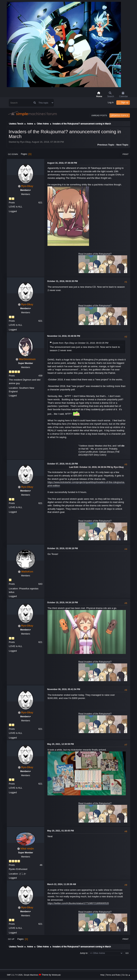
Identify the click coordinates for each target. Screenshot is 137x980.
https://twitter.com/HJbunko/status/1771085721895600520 (78, 903)
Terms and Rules (113, 975)
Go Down (13, 154)
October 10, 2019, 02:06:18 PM (62, 548)
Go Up (11, 939)
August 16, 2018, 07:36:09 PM (62, 163)
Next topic (122, 145)
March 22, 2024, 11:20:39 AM (61, 884)
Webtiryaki (56, 975)
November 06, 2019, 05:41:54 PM (64, 689)
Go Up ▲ (126, 975)
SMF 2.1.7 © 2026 (15, 975)
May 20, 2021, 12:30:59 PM (60, 744)
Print (126, 154)
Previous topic (106, 145)
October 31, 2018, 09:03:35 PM (62, 281)
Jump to (84, 953)
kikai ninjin (27, 849)
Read (95, 254)
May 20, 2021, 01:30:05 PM (60, 831)
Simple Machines (31, 975)
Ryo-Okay (27, 186)
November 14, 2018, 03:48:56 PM (64, 336)
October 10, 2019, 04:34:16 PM (62, 603)
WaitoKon (27, 572)
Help (102, 975)
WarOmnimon (27, 359)
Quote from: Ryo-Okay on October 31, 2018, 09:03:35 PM (80, 343)
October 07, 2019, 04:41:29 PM (62, 464)
